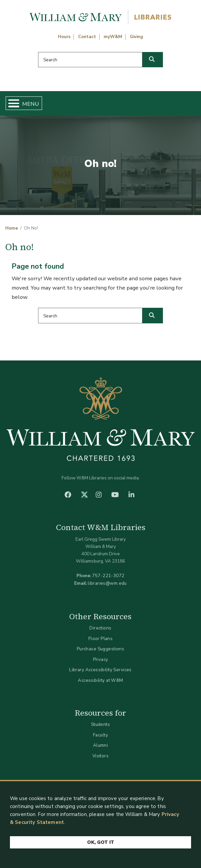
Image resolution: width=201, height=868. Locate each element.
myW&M (113, 37)
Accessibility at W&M (100, 680)
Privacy (101, 659)
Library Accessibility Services (100, 670)
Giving (136, 37)
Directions (100, 628)
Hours (64, 37)
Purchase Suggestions (100, 649)
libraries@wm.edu (107, 583)
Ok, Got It (101, 843)
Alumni (101, 745)
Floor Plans (101, 639)
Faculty (100, 735)
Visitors (100, 756)
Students (100, 724)
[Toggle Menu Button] (11, 103)
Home (12, 228)
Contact (87, 37)
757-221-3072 (108, 576)
